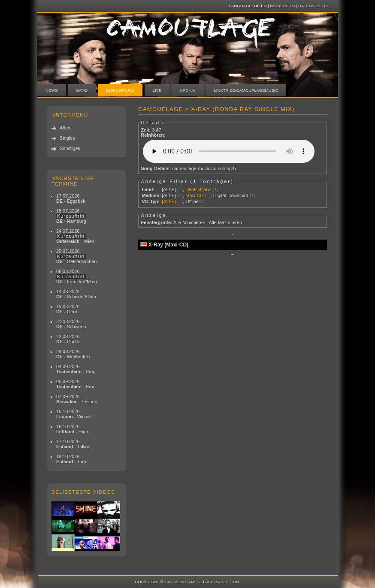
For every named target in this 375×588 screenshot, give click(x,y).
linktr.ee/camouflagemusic (246, 90)
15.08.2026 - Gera (68, 309)
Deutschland (198, 189)
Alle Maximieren (225, 222)
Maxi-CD (194, 195)
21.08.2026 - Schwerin (71, 324)
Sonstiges (70, 148)
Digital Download (231, 195)
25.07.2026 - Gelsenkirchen (76, 256)
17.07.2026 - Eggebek (71, 198)
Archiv (187, 90)
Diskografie (120, 90)
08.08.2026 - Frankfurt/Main (77, 276)
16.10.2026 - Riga (72, 429)
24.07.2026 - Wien (75, 236)
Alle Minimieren (189, 222)
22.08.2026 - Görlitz (68, 339)
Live (157, 90)
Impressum (282, 6)
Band (82, 90)
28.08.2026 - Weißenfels (73, 354)
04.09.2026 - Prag (76, 369)
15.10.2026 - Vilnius (73, 414)
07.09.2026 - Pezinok (77, 399)
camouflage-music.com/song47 (205, 168)
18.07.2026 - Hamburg (71, 216)
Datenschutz (313, 6)
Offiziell (193, 201)
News (52, 90)
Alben (66, 128)
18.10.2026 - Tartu (72, 459)
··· (232, 235)
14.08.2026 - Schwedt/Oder (76, 294)
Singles (67, 138)
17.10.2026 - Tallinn (73, 444)
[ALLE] (169, 189)
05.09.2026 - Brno (76, 384)
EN (264, 6)
